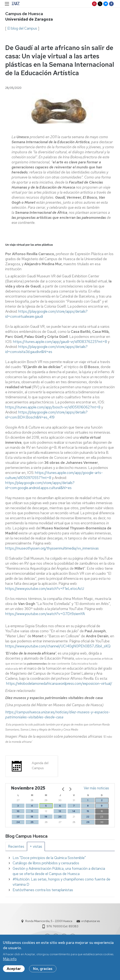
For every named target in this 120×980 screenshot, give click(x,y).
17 (18, 817)
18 (32, 817)
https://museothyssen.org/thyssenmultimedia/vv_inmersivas (52, 548)
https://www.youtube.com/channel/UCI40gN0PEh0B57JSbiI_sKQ (58, 646)
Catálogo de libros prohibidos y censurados (46, 863)
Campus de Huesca (24, 14)
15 (88, 811)
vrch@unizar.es (91, 921)
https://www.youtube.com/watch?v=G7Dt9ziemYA (45, 614)
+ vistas (36, 846)
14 (74, 811)
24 (18, 822)
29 (88, 822)
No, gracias (43, 970)
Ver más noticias (96, 788)
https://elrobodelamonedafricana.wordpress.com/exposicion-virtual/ (59, 684)
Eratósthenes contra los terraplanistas (43, 890)
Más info (10, 960)
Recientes (16, 846)
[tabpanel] (60, 874)
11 (32, 811)
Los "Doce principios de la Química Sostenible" (49, 858)
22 (88, 817)
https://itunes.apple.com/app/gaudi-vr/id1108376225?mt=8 (60, 342)
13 (60, 811)
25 (32, 822)
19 (46, 817)
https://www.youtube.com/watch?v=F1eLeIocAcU (45, 589)
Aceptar (14, 970)
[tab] (16, 846)
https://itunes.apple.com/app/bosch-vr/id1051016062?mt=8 (53, 407)
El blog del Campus (22, 28)
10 (18, 811)
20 (60, 817)
